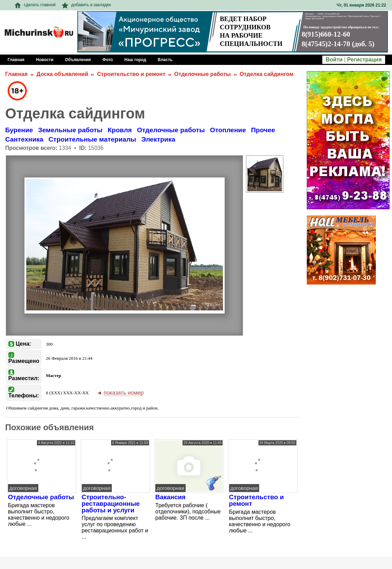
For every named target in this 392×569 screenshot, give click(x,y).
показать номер (124, 393)
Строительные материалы (92, 139)
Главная (16, 74)
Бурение (19, 130)
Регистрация (364, 60)
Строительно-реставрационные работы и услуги (111, 503)
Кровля (120, 130)
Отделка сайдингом (266, 74)
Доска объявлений (62, 74)
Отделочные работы (203, 74)
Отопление (228, 130)
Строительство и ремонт (131, 74)
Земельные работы (70, 130)
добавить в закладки (86, 5)
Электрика (158, 139)
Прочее (263, 130)
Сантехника (24, 139)
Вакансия (170, 497)
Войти (334, 60)
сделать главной (35, 5)
